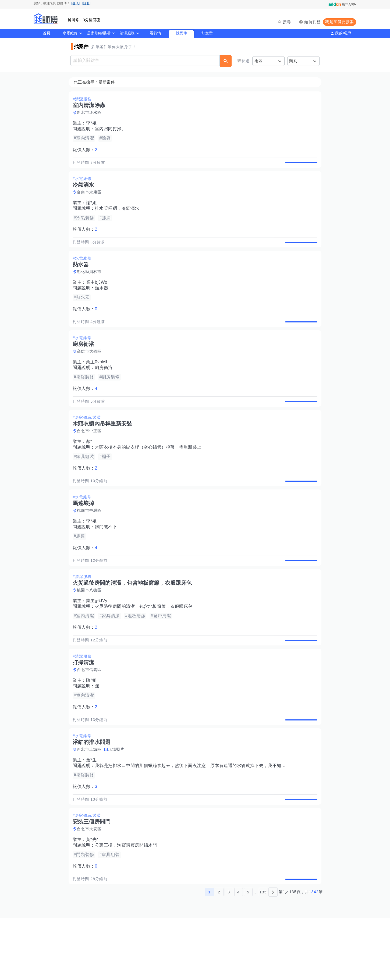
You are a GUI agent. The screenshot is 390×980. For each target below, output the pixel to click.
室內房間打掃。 (112, 129)
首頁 (47, 33)
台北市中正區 (91, 456)
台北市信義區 (91, 713)
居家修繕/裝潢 (99, 33)
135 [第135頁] (263, 954)
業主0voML (99, 381)
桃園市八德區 (91, 627)
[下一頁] (273, 954)
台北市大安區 (91, 885)
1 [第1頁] (209, 954)
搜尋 (287, 22)
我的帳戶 (343, 33)
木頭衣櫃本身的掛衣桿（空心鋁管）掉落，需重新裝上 (150, 472)
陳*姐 (93, 724)
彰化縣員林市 (91, 284)
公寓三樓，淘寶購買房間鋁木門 (128, 901)
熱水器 (103, 301)
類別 (293, 61)
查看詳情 (300, 166)
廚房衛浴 (105, 386)
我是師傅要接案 (340, 22)
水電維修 (70, 33)
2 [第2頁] (219, 954)
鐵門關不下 (108, 558)
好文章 (207, 33)
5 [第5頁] (248, 954)
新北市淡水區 (91, 113)
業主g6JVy (98, 638)
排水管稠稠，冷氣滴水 (119, 215)
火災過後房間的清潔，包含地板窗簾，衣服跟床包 (145, 644)
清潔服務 (127, 33)
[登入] (75, 3)
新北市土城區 (91, 799)
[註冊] (86, 3)
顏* (91, 466)
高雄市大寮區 (91, 370)
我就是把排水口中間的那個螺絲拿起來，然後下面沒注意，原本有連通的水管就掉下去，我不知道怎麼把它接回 (205, 815)
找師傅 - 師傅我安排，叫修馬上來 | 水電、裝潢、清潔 (46, 19)
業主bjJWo (98, 295)
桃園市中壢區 (91, 542)
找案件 (181, 33)
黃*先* (94, 895)
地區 (258, 61)
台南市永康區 (91, 198)
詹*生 (93, 810)
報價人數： (87, 150)
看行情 (155, 33)
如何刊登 (312, 22)
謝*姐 (93, 209)
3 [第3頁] (229, 954)
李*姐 (93, 123)
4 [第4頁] (238, 954)
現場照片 (118, 799)
